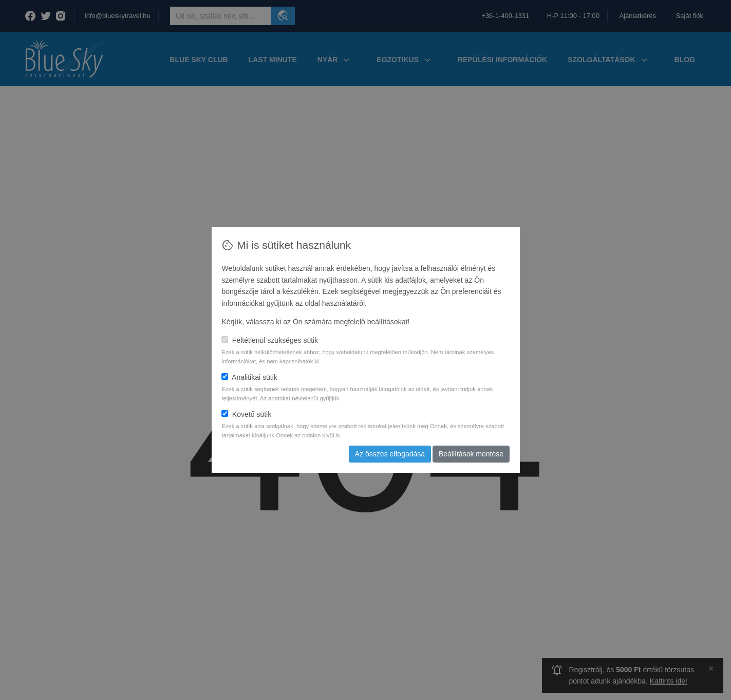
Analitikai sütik (249, 377)
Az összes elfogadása (390, 454)
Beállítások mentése (471, 454)
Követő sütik (246, 414)
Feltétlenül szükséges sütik (270, 340)
